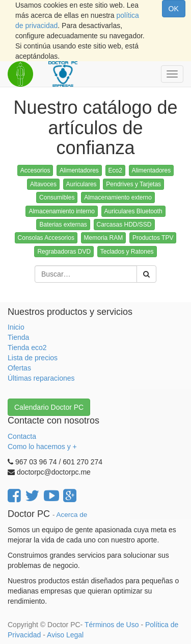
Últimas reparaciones (41, 378)
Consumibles (57, 197)
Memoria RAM (104, 238)
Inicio (16, 327)
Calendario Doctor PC (49, 407)
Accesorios (35, 170)
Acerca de (72, 515)
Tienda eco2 (27, 348)
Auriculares (81, 184)
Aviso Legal (65, 635)
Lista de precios (33, 358)
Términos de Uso (112, 625)
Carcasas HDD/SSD (124, 225)
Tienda (18, 337)
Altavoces (43, 184)
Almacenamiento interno (61, 211)
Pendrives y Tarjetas (133, 184)
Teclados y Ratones (127, 252)
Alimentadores (79, 170)
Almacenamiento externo (118, 197)
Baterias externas (63, 225)
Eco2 (115, 170)
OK (174, 9)
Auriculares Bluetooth (133, 211)
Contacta (22, 436)
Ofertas (19, 368)
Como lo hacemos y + (42, 447)
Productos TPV (153, 238)
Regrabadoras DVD (64, 252)
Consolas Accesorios (46, 238)
